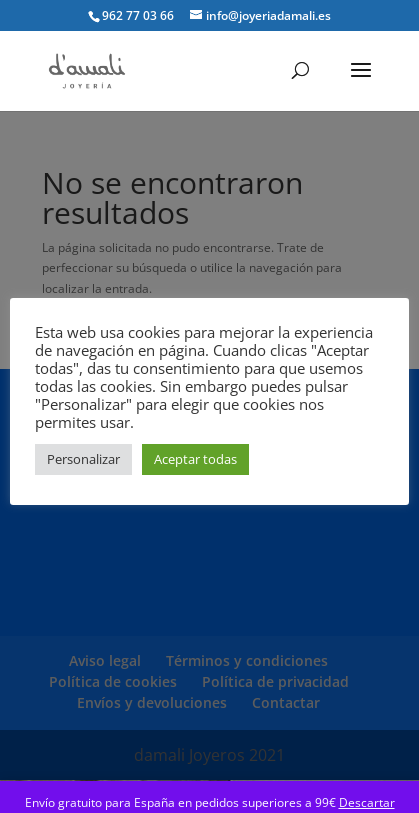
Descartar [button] (367, 802)
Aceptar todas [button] (195, 459)
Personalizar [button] (83, 459)
